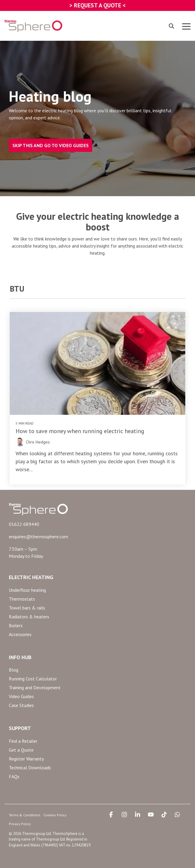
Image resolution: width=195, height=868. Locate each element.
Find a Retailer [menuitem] (23, 741)
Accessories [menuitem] (20, 634)
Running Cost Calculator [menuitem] (33, 679)
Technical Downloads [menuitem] (30, 768)
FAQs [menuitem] (14, 776)
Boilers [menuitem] (16, 625)
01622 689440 (24, 524)
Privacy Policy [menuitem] (20, 824)
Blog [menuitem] (14, 670)
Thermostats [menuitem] (22, 599)
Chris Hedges (38, 442)
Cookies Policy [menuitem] (55, 815)
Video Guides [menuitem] (21, 696)
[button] (186, 26)
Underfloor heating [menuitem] (27, 590)
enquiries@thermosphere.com (38, 537)
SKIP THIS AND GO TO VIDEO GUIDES (51, 145)
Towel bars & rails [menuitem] (27, 608)
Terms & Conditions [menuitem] (25, 815)
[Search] (171, 26)
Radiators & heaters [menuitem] (29, 617)
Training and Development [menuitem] (35, 687)
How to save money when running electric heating (80, 431)
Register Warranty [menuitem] (26, 759)
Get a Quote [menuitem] (21, 750)
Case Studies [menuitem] (21, 705)
